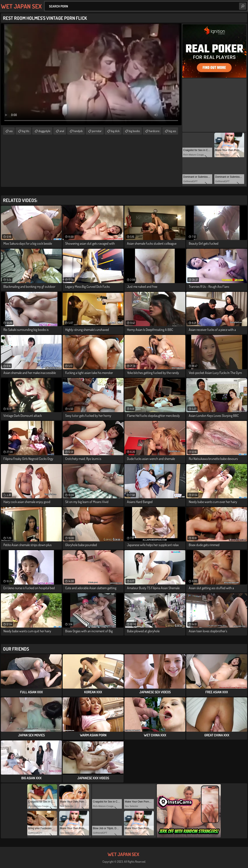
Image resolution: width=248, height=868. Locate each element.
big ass (172, 131)
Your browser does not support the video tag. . (91, 74)
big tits (25, 131)
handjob (78, 131)
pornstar (97, 131)
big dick (115, 131)
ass (11, 131)
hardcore (154, 131)
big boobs (134, 131)
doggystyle (44, 131)
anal (62, 131)
